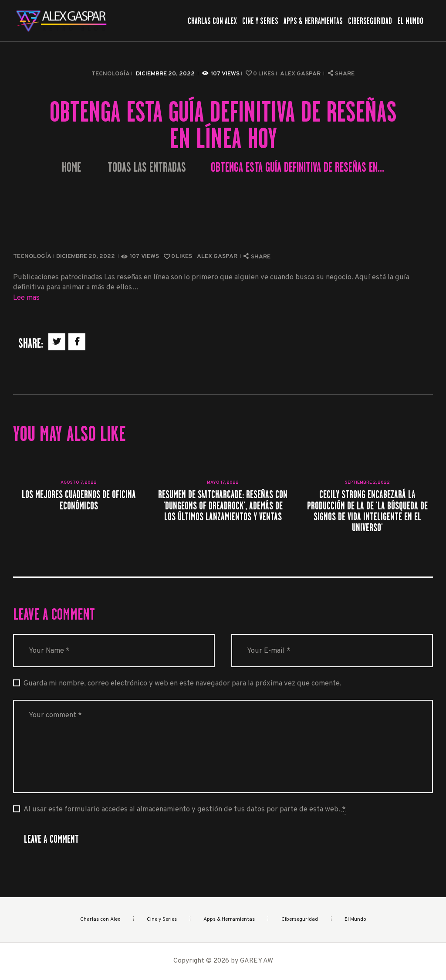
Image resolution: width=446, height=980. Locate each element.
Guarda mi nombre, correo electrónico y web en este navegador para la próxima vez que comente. (182, 683)
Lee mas (26, 298)
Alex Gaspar (301, 74)
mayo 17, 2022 (223, 483)
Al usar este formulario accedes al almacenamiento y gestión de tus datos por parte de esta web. (185, 810)
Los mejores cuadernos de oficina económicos (79, 500)
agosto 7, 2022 (79, 483)
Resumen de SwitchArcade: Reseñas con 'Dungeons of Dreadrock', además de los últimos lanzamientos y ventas (223, 505)
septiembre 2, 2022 (367, 483)
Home (71, 168)
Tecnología (111, 74)
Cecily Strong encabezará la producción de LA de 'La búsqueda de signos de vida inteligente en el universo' (367, 511)
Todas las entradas (147, 167)
